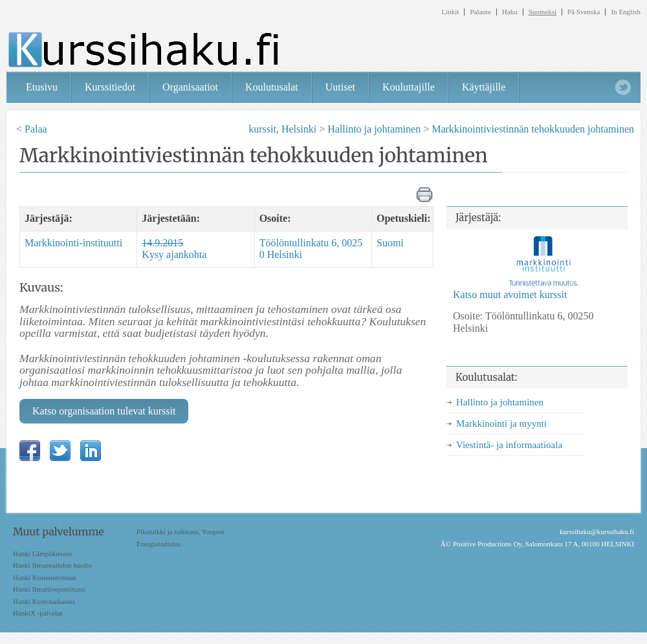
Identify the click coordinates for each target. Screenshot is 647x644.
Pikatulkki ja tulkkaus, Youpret (181, 531)
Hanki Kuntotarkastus (44, 601)
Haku (510, 12)
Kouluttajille (409, 87)
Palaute (480, 12)
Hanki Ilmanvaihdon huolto (52, 565)
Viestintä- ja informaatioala (509, 445)
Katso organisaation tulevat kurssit (104, 411)
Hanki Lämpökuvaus (43, 553)
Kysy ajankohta (174, 249)
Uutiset (340, 87)
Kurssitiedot (110, 87)
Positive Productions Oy (487, 544)
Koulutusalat (272, 87)
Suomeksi (543, 12)
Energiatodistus (159, 544)
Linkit (451, 12)
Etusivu (42, 87)
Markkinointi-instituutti (73, 243)
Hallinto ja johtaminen (374, 129)
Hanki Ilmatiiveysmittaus (49, 589)
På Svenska (584, 12)
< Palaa (32, 129)
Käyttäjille (484, 87)
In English (626, 12)
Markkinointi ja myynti (501, 424)
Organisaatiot (190, 87)
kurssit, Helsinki (282, 129)
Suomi (390, 243)
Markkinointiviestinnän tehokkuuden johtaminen (533, 129)
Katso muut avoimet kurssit (510, 295)
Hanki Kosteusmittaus (44, 577)
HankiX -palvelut (38, 613)
